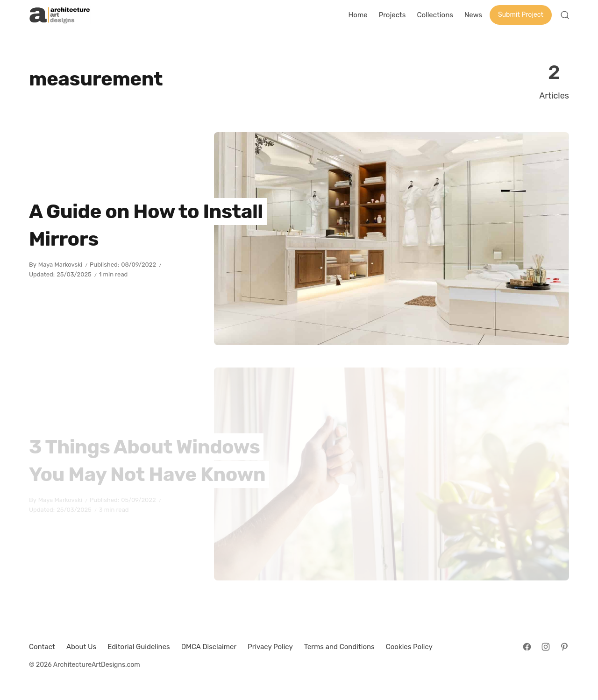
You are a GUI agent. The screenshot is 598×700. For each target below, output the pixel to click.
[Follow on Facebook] (527, 647)
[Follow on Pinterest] (564, 647)
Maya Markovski (60, 265)
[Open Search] (565, 15)
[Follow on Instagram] (546, 647)
